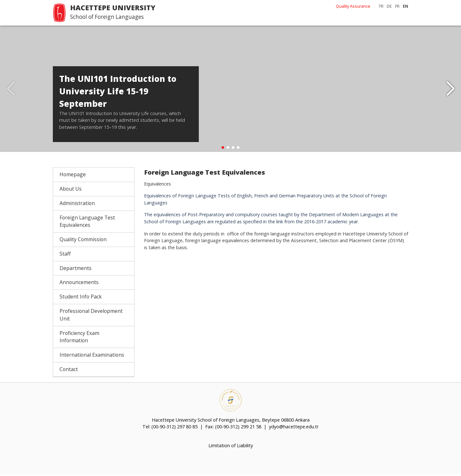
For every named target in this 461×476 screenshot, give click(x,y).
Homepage (73, 176)
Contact (69, 370)
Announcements (79, 284)
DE (389, 6)
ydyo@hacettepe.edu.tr (294, 428)
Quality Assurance (353, 6)
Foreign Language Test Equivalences (87, 223)
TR (381, 6)
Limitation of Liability (231, 447)
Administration (77, 205)
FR (397, 6)
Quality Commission (83, 241)
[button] (450, 90)
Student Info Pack (81, 298)
